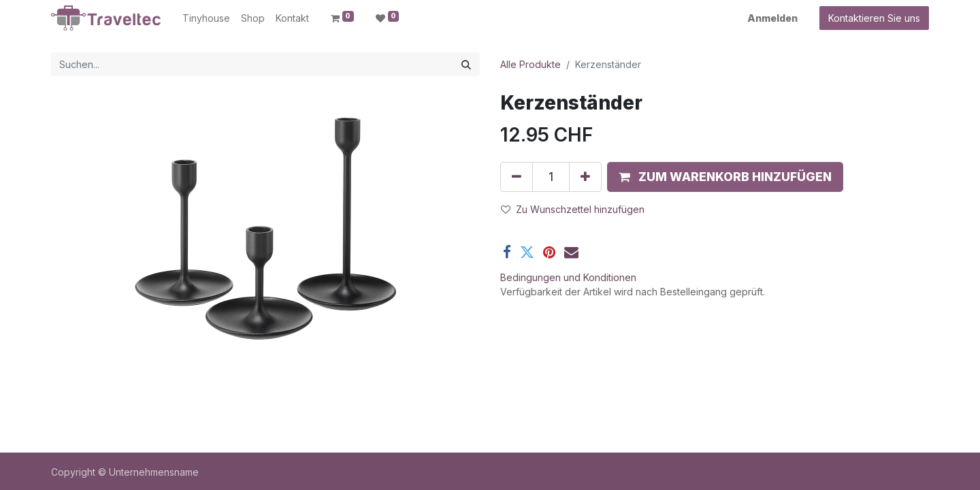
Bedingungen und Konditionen (568, 277)
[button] (725, 177)
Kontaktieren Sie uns (874, 18)
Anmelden (772, 18)
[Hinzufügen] (585, 177)
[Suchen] (466, 64)
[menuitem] (206, 18)
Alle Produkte (530, 64)
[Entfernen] (517, 177)
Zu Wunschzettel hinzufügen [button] (573, 209)
